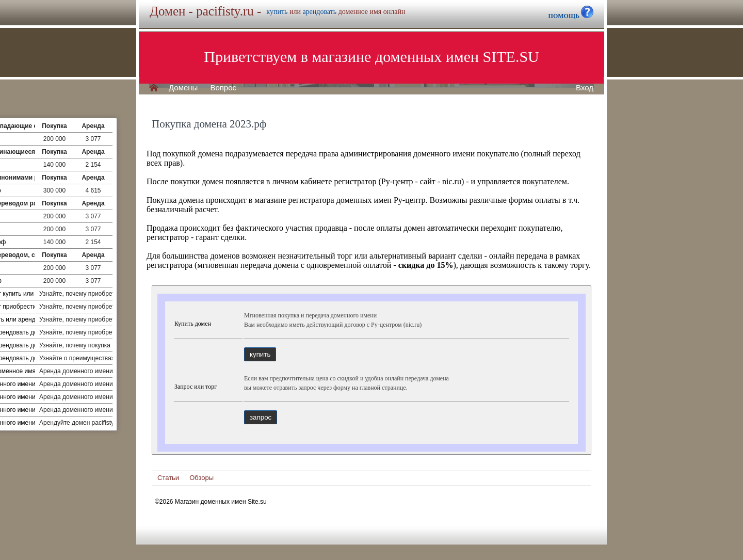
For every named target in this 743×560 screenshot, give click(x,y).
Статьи (168, 478)
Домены (183, 88)
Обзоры (201, 478)
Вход (585, 88)
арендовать (319, 12)
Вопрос (223, 88)
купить (277, 12)
